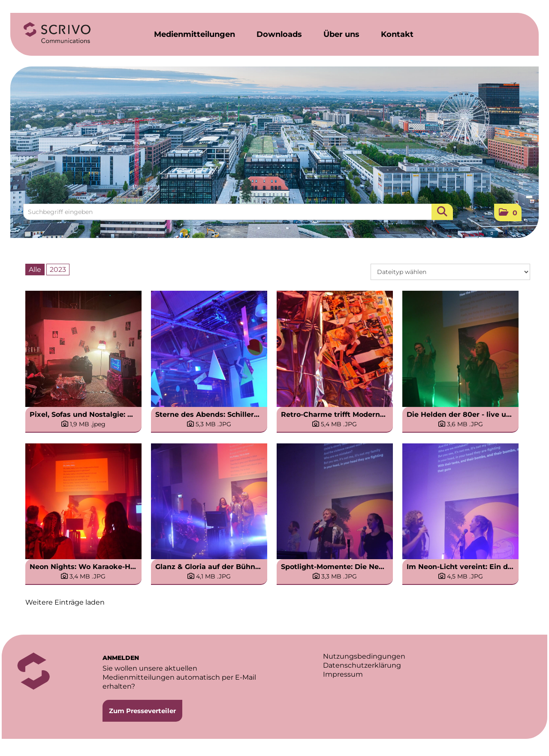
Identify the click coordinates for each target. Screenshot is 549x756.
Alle (35, 270)
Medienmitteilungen (195, 34)
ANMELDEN (121, 658)
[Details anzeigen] (83, 424)
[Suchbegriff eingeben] (238, 212)
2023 (58, 270)
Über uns (341, 34)
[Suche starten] (442, 212)
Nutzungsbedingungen (364, 656)
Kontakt (397, 34)
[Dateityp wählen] (450, 272)
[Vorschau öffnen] (83, 349)
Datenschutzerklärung (362, 665)
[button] (508, 212)
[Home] (57, 33)
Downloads (279, 34)
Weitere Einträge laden (65, 602)
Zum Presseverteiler (142, 711)
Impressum (343, 674)
